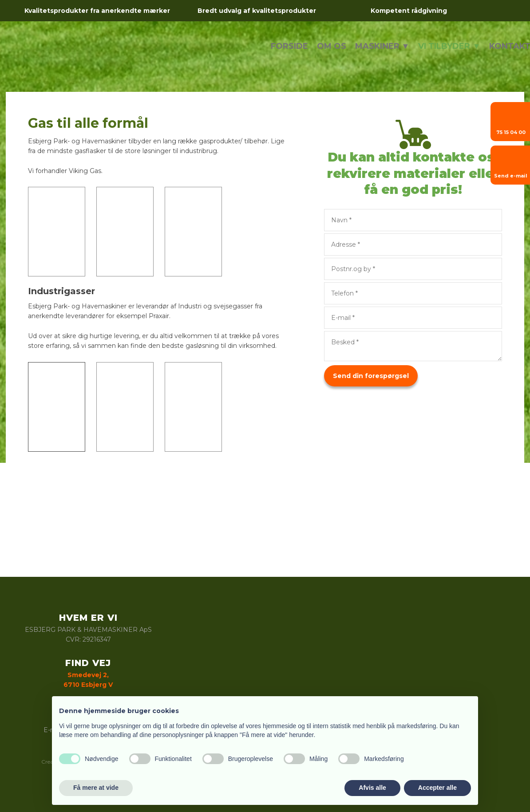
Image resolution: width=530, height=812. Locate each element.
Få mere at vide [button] (96, 788)
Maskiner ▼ (382, 46)
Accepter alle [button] (437, 788)
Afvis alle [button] (372, 788)
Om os (332, 46)
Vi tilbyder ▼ (449, 46)
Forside (289, 46)
